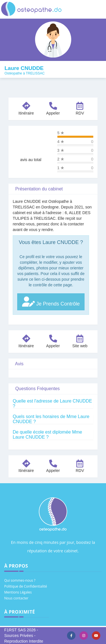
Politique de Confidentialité (26, 586)
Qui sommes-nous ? (20, 580)
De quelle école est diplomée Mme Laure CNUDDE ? (47, 435)
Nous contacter (16, 598)
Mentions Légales (18, 592)
